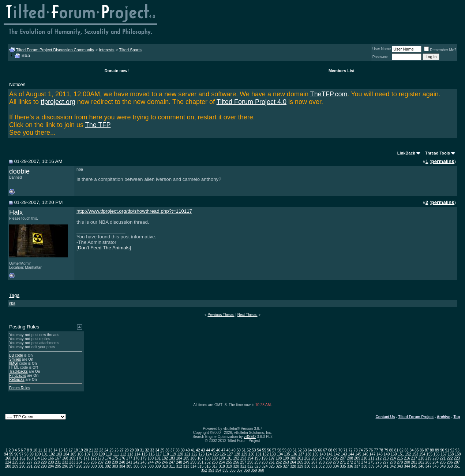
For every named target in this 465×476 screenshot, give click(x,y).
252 (208, 462)
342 (393, 466)
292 (37, 466)
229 (44, 462)
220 (436, 458)
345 (414, 466)
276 (378, 462)
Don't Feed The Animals (104, 248)
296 (65, 466)
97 (21, 454)
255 (229, 462)
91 (447, 450)
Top (457, 417)
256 (236, 462)
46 (218, 450)
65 (315, 450)
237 (101, 462)
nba (12, 303)
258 (250, 462)
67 (325, 450)
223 (457, 458)
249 (186, 462)
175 (115, 458)
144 (351, 454)
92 (452, 450)
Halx (16, 212)
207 (343, 458)
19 (81, 450)
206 (336, 458)
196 (265, 458)
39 (183, 450)
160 (8, 458)
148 (380, 454)
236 (94, 462)
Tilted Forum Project (416, 417)
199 (286, 458)
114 (137, 454)
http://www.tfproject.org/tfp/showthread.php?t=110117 (134, 211)
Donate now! (117, 71)
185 (186, 458)
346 (421, 466)
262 (279, 462)
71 (346, 450)
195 (257, 458)
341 (386, 466)
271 (343, 462)
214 (393, 458)
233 (72, 462)
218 (421, 458)
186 (193, 458)
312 (179, 466)
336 (350, 466)
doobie (19, 171)
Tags (14, 295)
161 (15, 458)
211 (372, 458)
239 (115, 462)
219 (429, 458)
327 (286, 466)
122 (194, 454)
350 (450, 466)
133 (273, 454)
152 (408, 454)
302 (108, 466)
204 (322, 458)
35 (162, 450)
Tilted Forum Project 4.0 (252, 102)
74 (361, 450)
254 (222, 462)
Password (380, 57)
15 (61, 450)
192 (236, 458)
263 (286, 462)
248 (179, 462)
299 (87, 466)
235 (87, 462)
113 (130, 454)
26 (117, 450)
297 (72, 466)
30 (137, 450)
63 (305, 450)
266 (307, 462)
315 (201, 466)
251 (201, 462)
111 (116, 454)
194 (250, 458)
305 (129, 466)
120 (180, 454)
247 (172, 462)
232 (65, 462)
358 (247, 470)
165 (44, 458)
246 (165, 462)
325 (272, 466)
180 (151, 458)
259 (257, 462)
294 (51, 466)
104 (66, 454)
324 (265, 466)
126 (223, 454)
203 (314, 458)
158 (451, 454)
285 (442, 462)
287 (457, 462)
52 (249, 450)
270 (336, 462)
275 (372, 462)
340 (378, 466)
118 (166, 454)
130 (252, 454)
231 (58, 462)
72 (351, 450)
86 (422, 450)
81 (396, 450)
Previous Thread (221, 315)
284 (436, 462)
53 (254, 450)
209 (357, 458)
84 (411, 450)
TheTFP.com (329, 94)
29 (132, 450)
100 (38, 454)
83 (407, 450)
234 (80, 462)
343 (400, 466)
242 (136, 462)
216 (407, 458)
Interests (106, 50)
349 (442, 466)
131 (258, 454)
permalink (443, 161)
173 (101, 458)
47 (223, 450)
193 (243, 458)
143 (344, 454)
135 (287, 454)
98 (27, 454)
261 (272, 462)
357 (240, 470)
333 (329, 466)
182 (165, 458)
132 (266, 454)
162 (22, 458)
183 (172, 458)
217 (414, 458)
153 (415, 454)
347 (429, 466)
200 (293, 458)
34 (157, 450)
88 (432, 450)
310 (165, 466)
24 (106, 450)
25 (111, 450)
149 (387, 454)
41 (193, 450)
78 (381, 450)
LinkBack (406, 153)
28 (127, 450)
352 (204, 470)
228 (37, 462)
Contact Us (385, 417)
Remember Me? (440, 50)
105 (73, 454)
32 (147, 450)
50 (239, 450)
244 (151, 462)
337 (357, 466)
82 (402, 450)
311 (172, 466)
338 (364, 466)
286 (450, 462)
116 (152, 454)
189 (215, 458)
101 (45, 454)
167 (58, 458)
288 (8, 466)
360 (261, 470)
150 (394, 454)
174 (108, 458)
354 (218, 470)
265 (300, 462)
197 (272, 458)
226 (22, 462)
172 (94, 458)
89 (437, 450)
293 (44, 466)
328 (293, 466)
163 (29, 458)
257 (243, 462)
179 (144, 458)
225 (15, 462)
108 (95, 454)
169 (72, 458)
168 (65, 458)
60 (290, 450)
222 (450, 458)
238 (108, 462)
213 (386, 458)
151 (401, 454)
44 (208, 450)
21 (91, 450)
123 (201, 454)
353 (211, 470)
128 (237, 454)
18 (76, 450)
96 (16, 454)
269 (329, 462)
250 (193, 462)
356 (232, 470)
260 (265, 462)
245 (158, 462)
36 (167, 450)
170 (80, 458)
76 (371, 450)
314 (193, 466)
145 (358, 454)
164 (37, 458)
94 (6, 454)
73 (355, 450)
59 (284, 450)
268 (322, 462)
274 (364, 462)
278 (393, 462)
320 (236, 466)
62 (300, 450)
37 (172, 450)
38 (178, 450)
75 (366, 450)
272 (350, 462)
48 (228, 450)
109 (102, 454)
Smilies (15, 359)
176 (122, 458)
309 (158, 466)
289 (15, 466)
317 (215, 466)
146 (365, 454)
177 (129, 458)
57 (274, 450)
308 (151, 466)
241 (129, 462)
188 (208, 458)
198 (279, 458)
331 (314, 466)
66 (320, 450)
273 (357, 462)
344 (407, 466)
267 (314, 462)
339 (372, 466)
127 (230, 454)
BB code (16, 355)
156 (437, 454)
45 (213, 450)
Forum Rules (20, 388)
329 (300, 466)
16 (66, 450)
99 (32, 454)
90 (442, 450)
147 (373, 454)
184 (179, 458)
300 (94, 466)
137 (301, 454)
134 (280, 454)
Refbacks (17, 380)
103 (59, 454)
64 (310, 450)
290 (22, 466)
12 (45, 450)
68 (330, 450)
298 (80, 466)
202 (307, 458)
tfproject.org (58, 102)
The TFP (98, 125)
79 (386, 450)
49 (234, 450)
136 (294, 454)
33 (152, 450)
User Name (382, 49)
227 (29, 462)
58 (279, 450)
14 (55, 450)
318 (222, 466)
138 (308, 454)
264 (293, 462)
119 (173, 454)
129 (244, 454)
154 (422, 454)
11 (40, 450)
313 (186, 466)
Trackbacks (18, 371)
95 (11, 454)
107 (88, 454)
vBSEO (250, 437)
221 (442, 458)
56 (269, 450)
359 (254, 470)
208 (350, 458)
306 (136, 466)
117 (159, 454)
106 (80, 454)
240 (122, 462)
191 (229, 458)
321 (243, 466)
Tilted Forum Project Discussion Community (55, 50)
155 (429, 454)
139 (316, 454)
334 (336, 466)
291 (29, 466)
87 (427, 450)
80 (391, 450)
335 (343, 466)
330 (307, 466)
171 (87, 458)
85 (417, 450)
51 (244, 450)
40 (188, 450)
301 (101, 466)
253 (215, 462)
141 (330, 454)
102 (52, 454)
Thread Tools (438, 153)
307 (144, 466)
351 (457, 466)
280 (407, 462)
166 (51, 458)
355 (226, 470)
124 (209, 454)
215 (400, 458)
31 (142, 450)
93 (457, 450)
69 (335, 450)
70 (340, 450)
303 (115, 466)
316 (208, 466)
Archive (444, 417)
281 (414, 462)
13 (50, 450)
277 (386, 462)
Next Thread (247, 315)
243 (144, 462)
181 (158, 458)
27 (122, 450)
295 (58, 466)
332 (322, 466)
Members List (342, 71)
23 (101, 450)
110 (109, 454)
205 (329, 458)
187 (201, 458)
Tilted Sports (130, 50)
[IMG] (14, 363)
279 (400, 462)
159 (458, 454)
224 (8, 462)
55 (264, 450)
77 (376, 450)
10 (35, 450)
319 (229, 466)
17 (71, 450)
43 (203, 450)
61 (295, 450)
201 (300, 458)
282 (421, 462)
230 (51, 462)
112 (123, 454)
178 (136, 458)
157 (444, 454)
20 (86, 450)
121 (187, 454)
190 (222, 458)
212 (378, 458)
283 (429, 462)
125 (216, 454)
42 (198, 450)
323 (257, 466)
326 (279, 466)
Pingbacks (18, 375)
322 (250, 466)
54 (259, 450)
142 (337, 454)
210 (364, 458)
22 (96, 450)
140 (322, 454)
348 (436, 466)
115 (145, 454)
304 (122, 466)
